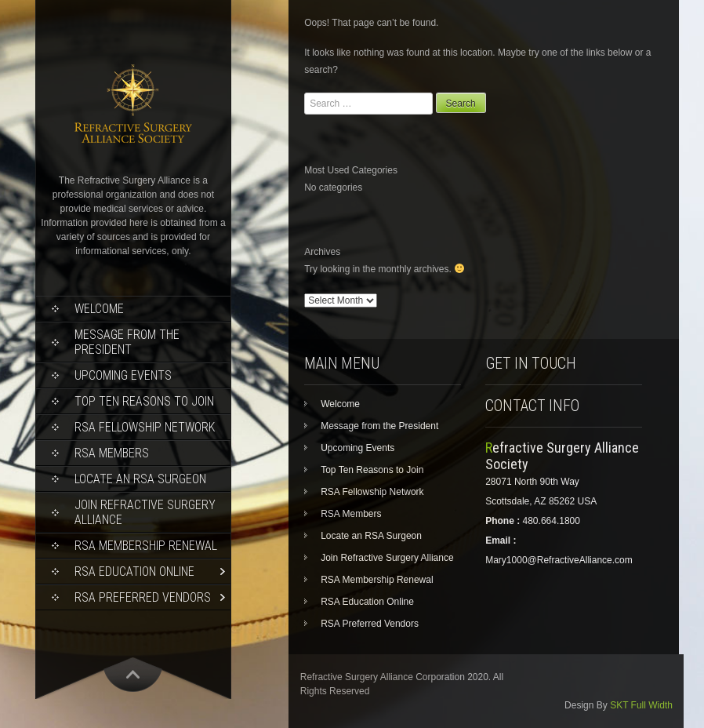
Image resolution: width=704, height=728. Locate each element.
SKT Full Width (641, 705)
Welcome (99, 309)
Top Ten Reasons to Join (144, 401)
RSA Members (112, 453)
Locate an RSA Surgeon (140, 479)
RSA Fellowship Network (145, 427)
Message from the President (127, 342)
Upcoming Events (123, 375)
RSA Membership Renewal (146, 546)
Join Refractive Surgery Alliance (145, 512)
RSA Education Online (134, 571)
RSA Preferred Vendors (143, 597)
